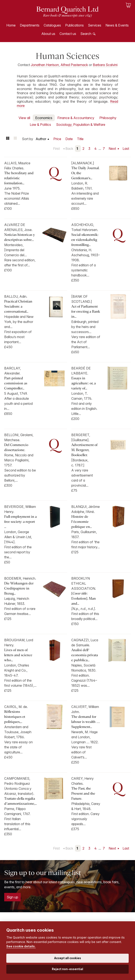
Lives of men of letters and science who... (18, 655)
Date (69, 139)
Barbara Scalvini (105, 65)
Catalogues (52, 25)
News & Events (117, 25)
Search (86, 34)
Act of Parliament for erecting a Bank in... (86, 311)
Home (11, 25)
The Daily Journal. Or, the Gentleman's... (85, 173)
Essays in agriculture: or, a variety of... (83, 383)
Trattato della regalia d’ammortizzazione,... (20, 801)
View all (24, 118)
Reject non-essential (67, 969)
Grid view (8, 139)
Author (41, 139)
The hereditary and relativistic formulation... (19, 178)
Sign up (12, 897)
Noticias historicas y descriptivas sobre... (20, 237)
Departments (30, 25)
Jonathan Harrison (45, 65)
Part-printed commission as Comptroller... (16, 383)
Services (95, 25)
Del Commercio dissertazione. (16, 447)
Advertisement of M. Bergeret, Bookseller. (84, 450)
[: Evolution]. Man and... (83, 598)
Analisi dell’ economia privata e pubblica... (85, 655)
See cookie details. (21, 946)
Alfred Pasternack (74, 65)
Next (113, 149)
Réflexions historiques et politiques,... (15, 717)
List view (15, 139)
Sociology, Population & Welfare (81, 125)
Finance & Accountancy (76, 118)
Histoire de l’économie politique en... (82, 522)
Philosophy (108, 118)
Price (57, 139)
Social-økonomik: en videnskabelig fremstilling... (85, 240)
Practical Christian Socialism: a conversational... (18, 306)
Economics (44, 118)
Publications (74, 25)
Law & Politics (40, 125)
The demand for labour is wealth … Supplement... (86, 722)
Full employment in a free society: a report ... (20, 522)
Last (126, 149)
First (56, 149)
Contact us (68, 34)
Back (69, 149)
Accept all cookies (68, 958)
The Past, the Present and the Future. (83, 793)
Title (80, 139)
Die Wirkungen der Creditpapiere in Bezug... (19, 588)
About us (48, 34)
